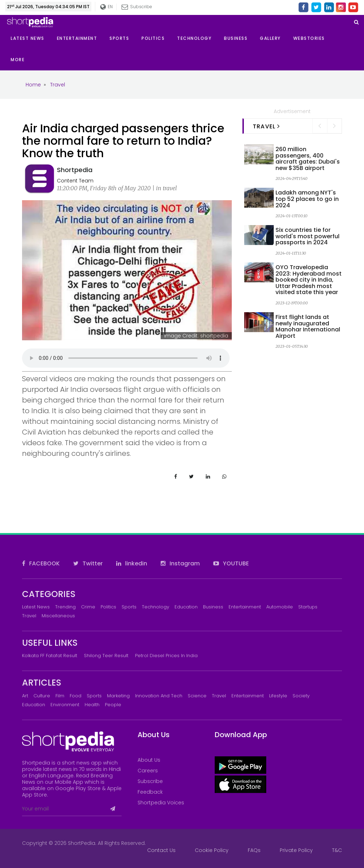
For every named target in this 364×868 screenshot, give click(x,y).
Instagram (180, 563)
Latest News (36, 607)
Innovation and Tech (159, 696)
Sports (129, 607)
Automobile (280, 607)
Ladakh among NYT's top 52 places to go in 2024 (307, 199)
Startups (308, 607)
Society (301, 696)
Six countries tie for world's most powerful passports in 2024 (307, 236)
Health (92, 705)
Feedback (150, 792)
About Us (149, 760)
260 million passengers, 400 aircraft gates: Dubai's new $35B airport (308, 159)
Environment (65, 705)
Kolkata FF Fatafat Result (50, 656)
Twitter (88, 563)
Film (60, 696)
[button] (24, 60)
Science (197, 696)
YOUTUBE (231, 563)
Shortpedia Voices (161, 803)
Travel (29, 616)
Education (186, 607)
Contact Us (161, 850)
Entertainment (245, 607)
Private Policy (296, 850)
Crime (88, 607)
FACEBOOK (41, 563)
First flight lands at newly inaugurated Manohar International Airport (308, 326)
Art (25, 696)
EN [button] (107, 7)
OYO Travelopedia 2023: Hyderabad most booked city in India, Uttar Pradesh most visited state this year (309, 280)
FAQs (254, 850)
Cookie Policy (212, 850)
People (113, 705)
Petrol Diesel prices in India (166, 656)
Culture (42, 696)
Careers (148, 771)
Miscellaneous (58, 616)
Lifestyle (278, 696)
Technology (156, 607)
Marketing (118, 696)
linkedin (132, 563)
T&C (337, 850)
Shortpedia (75, 170)
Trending (65, 607)
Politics (108, 607)
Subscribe (137, 7)
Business (213, 607)
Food (76, 696)
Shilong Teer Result (106, 656)
